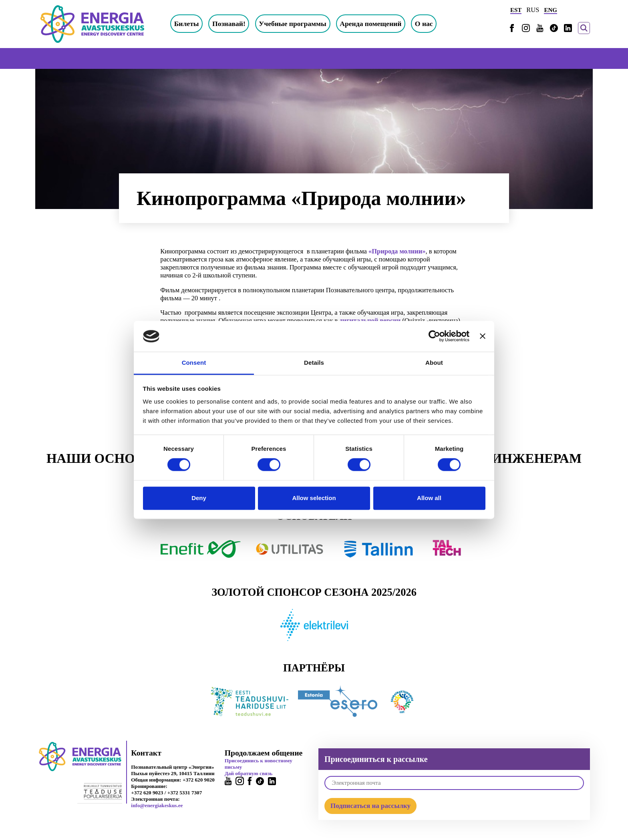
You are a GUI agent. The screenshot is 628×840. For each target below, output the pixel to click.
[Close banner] (483, 336)
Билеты (187, 24)
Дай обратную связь (249, 773)
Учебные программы (293, 24)
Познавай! (229, 24)
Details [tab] (314, 363)
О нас (424, 24)
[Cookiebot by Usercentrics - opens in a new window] (434, 336)
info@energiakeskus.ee (157, 805)
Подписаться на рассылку (370, 806)
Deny (199, 498)
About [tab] (434, 363)
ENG (551, 10)
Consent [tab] (194, 363)
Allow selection (314, 498)
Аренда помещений (370, 24)
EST (516, 10)
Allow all (429, 498)
